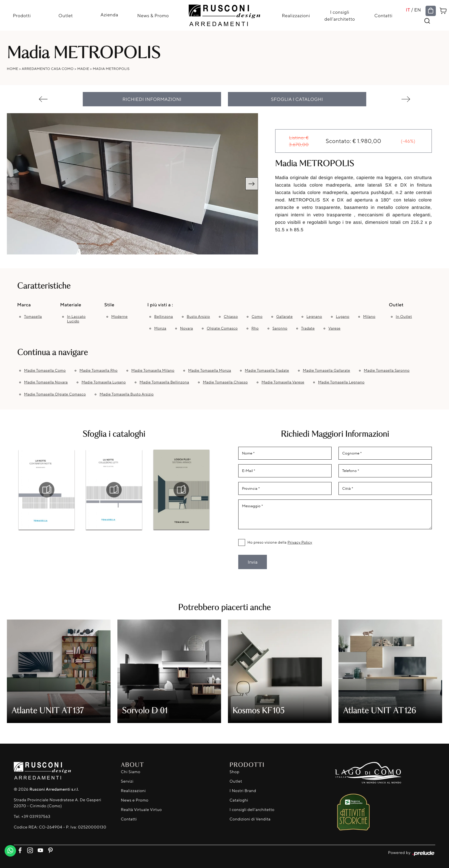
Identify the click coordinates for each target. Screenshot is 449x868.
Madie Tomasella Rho (99, 371)
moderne (120, 317)
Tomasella (33, 317)
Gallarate (284, 317)
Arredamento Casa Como (48, 69)
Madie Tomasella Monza (210, 371)
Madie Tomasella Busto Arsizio (127, 394)
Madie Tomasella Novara (46, 382)
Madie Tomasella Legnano (341, 382)
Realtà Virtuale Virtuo (141, 810)
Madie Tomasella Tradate (267, 371)
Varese (334, 328)
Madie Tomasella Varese (283, 382)
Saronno (280, 328)
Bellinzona (164, 317)
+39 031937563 (36, 817)
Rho (255, 328)
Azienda (109, 15)
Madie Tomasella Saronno (387, 371)
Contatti (383, 15)
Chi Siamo (131, 772)
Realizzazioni (296, 15)
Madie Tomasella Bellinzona (164, 382)
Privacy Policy (300, 542)
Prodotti (22, 15)
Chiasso (231, 317)
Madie (83, 69)
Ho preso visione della (280, 542)
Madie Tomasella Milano (153, 371)
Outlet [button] (396, 305)
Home (13, 69)
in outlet (404, 317)
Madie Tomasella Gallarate (327, 371)
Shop (235, 772)
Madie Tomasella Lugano (104, 382)
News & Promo (153, 15)
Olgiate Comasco (222, 328)
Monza (160, 328)
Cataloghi (239, 800)
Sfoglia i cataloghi (297, 99)
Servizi (127, 781)
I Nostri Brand (243, 791)
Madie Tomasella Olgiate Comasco (55, 394)
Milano (369, 317)
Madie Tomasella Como (45, 371)
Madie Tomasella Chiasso (225, 382)
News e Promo (135, 800)
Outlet (66, 15)
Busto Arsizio (198, 317)
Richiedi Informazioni (152, 99)
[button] (252, 184)
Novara (187, 328)
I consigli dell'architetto (340, 15)
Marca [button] (24, 305)
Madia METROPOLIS (111, 69)
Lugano (343, 317)
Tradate (308, 328)
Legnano (314, 317)
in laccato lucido (76, 319)
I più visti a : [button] (160, 305)
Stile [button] (110, 305)
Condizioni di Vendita (250, 819)
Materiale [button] (71, 305)
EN (418, 10)
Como (257, 317)
